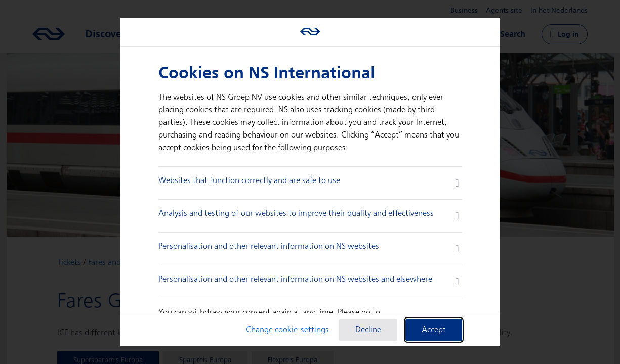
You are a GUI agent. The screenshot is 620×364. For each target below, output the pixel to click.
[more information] (457, 183)
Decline (368, 330)
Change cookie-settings (287, 330)
